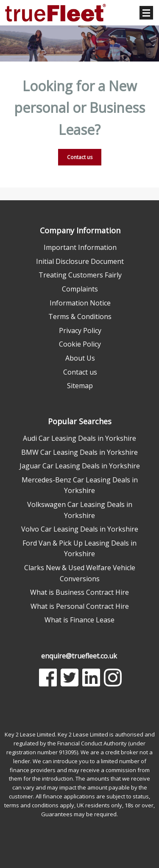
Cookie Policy (80, 344)
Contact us (80, 157)
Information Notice (80, 303)
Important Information (80, 247)
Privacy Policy (80, 330)
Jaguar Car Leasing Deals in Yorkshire (80, 466)
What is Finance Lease (79, 620)
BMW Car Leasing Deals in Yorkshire (79, 452)
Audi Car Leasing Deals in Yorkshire (79, 438)
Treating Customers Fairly (80, 275)
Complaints (80, 289)
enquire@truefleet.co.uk (79, 656)
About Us (80, 358)
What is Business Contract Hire (79, 592)
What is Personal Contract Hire (80, 606)
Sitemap (80, 386)
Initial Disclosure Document (80, 261)
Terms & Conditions (80, 316)
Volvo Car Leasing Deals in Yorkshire (80, 529)
